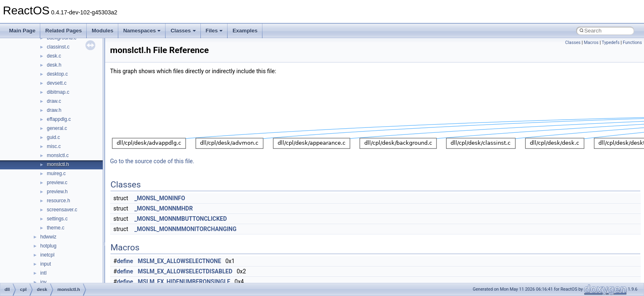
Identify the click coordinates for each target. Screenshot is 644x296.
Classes (183, 31)
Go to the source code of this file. (152, 161)
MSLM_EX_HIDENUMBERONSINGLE (184, 282)
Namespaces (142, 31)
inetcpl (47, 255)
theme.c (56, 228)
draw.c (54, 101)
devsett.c (57, 83)
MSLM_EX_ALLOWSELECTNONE (180, 261)
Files (214, 31)
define (125, 261)
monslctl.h (58, 164)
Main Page (22, 31)
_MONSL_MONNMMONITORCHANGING (185, 229)
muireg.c (56, 173)
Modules (102, 31)
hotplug (48, 246)
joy (43, 282)
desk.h (54, 65)
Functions (632, 43)
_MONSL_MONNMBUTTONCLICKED (181, 219)
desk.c (54, 56)
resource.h (59, 201)
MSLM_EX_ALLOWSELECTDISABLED (185, 271)
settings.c (57, 219)
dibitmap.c (58, 92)
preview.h (57, 192)
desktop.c (57, 74)
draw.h (54, 110)
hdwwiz (48, 237)
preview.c (57, 183)
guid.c (53, 137)
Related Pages (63, 31)
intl (43, 273)
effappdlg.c (59, 119)
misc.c (54, 146)
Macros (591, 43)
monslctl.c (58, 155)
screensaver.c (62, 210)
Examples (245, 31)
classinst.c (58, 47)
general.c (57, 128)
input (46, 264)
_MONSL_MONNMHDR (163, 208)
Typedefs (611, 43)
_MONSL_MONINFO (160, 198)
